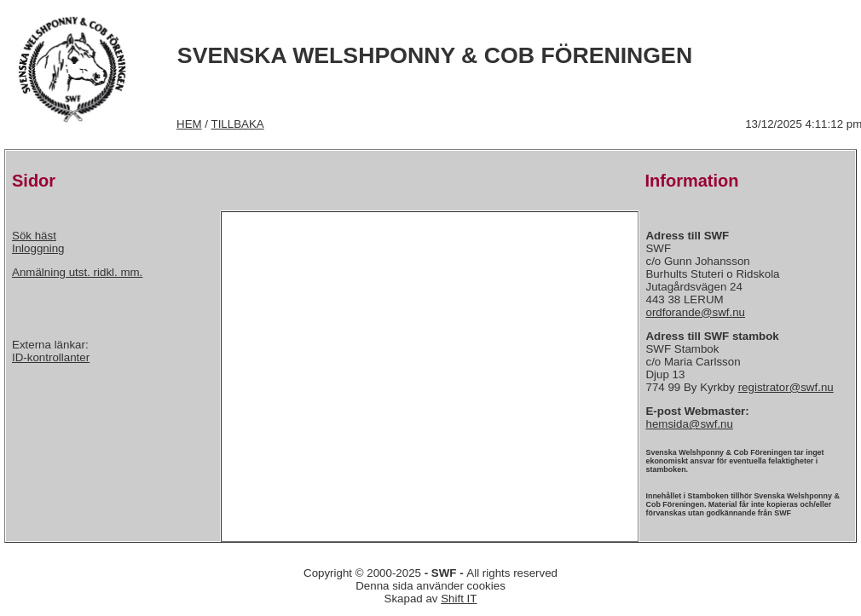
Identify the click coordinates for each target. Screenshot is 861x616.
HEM (189, 124)
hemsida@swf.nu (689, 424)
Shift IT (459, 599)
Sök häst (34, 236)
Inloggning (38, 248)
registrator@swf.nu (786, 387)
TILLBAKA (238, 124)
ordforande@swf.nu (695, 312)
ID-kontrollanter (51, 357)
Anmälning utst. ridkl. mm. (77, 272)
